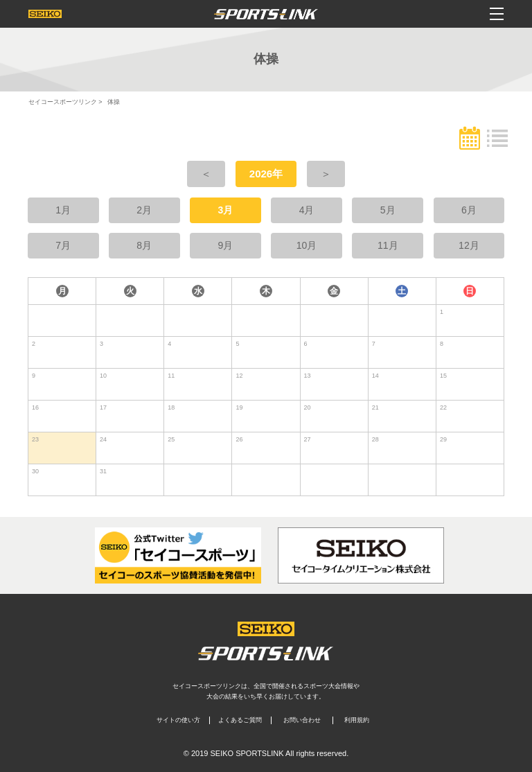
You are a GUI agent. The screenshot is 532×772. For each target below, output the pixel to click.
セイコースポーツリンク (63, 102)
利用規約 (357, 720)
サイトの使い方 (178, 720)
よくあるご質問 (240, 720)
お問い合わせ (302, 720)
